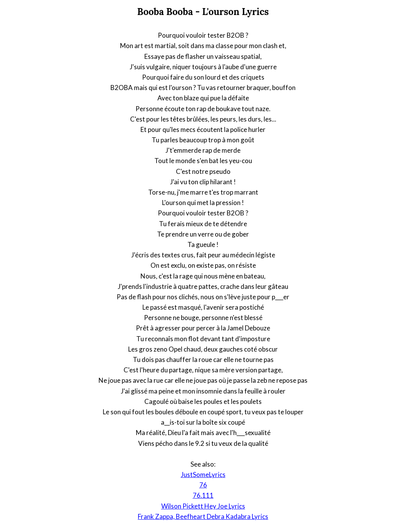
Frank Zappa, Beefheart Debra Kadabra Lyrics (203, 516)
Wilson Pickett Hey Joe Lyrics (203, 506)
